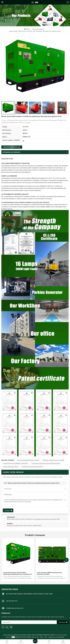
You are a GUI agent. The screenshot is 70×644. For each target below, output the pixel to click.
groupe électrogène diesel (11, 467)
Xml (46, 637)
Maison (27, 29)
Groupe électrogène (38, 29)
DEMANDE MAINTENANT (11, 147)
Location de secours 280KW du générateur (15, 464)
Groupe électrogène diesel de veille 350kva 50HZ (46, 464)
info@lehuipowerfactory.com (15, 608)
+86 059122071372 (12, 601)
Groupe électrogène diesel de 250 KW (28, 460)
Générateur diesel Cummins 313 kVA (53, 460)
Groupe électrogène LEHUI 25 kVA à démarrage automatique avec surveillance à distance (17, 573)
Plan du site (35, 637)
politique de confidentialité (56, 637)
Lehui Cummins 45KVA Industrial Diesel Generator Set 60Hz (49, 573)
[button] (66, 560)
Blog (42, 637)
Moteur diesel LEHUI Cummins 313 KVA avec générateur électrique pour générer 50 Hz (34, 483)
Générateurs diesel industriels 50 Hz (32, 467)
